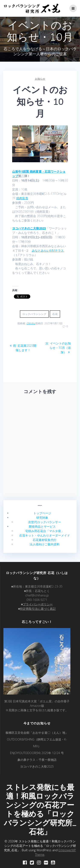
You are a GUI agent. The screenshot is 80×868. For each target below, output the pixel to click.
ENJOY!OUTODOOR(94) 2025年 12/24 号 (37, 753)
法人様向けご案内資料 (45, 544)
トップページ (42, 513)
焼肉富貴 (22, 198)
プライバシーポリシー (38, 604)
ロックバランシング (34, 314)
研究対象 (42, 518)
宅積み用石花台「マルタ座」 (45, 531)
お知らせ (40, 79)
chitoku (31, 323)
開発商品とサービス (42, 526)
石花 (55, 314)
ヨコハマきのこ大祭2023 (29, 228)
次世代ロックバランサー (45, 522)
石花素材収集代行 (45, 540)
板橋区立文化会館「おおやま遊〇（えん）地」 (37, 733)
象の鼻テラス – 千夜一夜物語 (37, 760)
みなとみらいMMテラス (48, 250)
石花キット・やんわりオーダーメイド (45, 535)
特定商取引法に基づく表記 (38, 609)
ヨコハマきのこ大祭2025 (37, 766)
